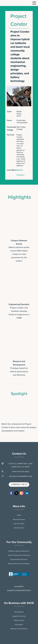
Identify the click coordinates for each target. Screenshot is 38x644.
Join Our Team (19, 524)
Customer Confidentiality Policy (19, 590)
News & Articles (19, 519)
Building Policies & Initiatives (19, 564)
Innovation (19, 625)
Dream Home (19, 528)
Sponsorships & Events (19, 559)
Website (20, 170)
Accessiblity (19, 586)
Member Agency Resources (19, 551)
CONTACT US (19, 484)
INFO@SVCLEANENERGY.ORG (21, 476)
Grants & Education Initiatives (19, 555)
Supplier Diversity (19, 616)
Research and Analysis (19, 629)
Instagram (21, 175)
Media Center (19, 620)
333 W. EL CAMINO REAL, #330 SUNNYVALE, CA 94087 (21, 465)
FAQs (19, 515)
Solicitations (19, 612)
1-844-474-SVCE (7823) (21, 472)
